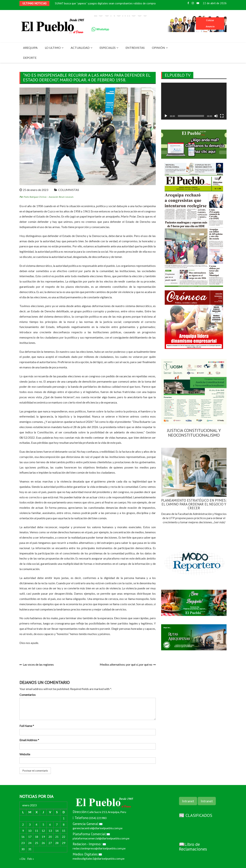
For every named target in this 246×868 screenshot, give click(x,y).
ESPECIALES (108, 48)
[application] (194, 101)
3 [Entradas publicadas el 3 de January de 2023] (30, 824)
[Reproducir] (166, 116)
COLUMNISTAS (69, 190)
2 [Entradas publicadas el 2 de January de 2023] (23, 824)
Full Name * (27, 726)
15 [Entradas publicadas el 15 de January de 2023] (64, 831)
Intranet (188, 801)
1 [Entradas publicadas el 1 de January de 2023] (64, 818)
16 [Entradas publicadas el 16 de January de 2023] (23, 837)
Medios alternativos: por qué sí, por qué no (126, 664)
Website (25, 754)
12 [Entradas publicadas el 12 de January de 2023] (43, 831)
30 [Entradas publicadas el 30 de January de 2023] (23, 849)
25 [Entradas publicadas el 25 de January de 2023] (37, 843)
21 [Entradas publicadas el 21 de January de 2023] (57, 837)
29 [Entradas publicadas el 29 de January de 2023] (64, 843)
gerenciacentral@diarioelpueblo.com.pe (98, 828)
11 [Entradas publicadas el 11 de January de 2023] (37, 831)
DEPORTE (30, 58)
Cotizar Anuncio (210, 23)
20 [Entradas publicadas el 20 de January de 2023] (50, 837)
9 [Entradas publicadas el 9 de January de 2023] (23, 831)
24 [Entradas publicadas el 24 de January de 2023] (30, 843)
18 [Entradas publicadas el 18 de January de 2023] (37, 837)
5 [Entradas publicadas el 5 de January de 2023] (43, 824)
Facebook (188, 3)
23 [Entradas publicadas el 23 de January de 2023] (23, 843)
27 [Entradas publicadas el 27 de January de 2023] (50, 843)
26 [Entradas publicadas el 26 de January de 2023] (43, 843)
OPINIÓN (158, 48)
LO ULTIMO (53, 48)
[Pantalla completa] (222, 116)
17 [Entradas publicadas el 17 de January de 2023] (30, 837)
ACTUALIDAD (80, 48)
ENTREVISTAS (135, 48)
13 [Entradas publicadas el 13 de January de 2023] (50, 831)
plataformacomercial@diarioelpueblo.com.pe (101, 838)
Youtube (198, 3)
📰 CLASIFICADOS (196, 815)
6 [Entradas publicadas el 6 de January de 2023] (50, 824)
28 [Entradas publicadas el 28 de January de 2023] (57, 843)
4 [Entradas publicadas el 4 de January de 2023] (36, 824)
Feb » (31, 859)
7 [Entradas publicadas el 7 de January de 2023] (57, 824)
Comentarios (28, 695)
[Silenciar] (216, 116)
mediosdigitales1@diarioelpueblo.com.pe (99, 858)
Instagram (193, 3)
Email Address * (29, 740)
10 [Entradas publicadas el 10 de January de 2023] (30, 831)
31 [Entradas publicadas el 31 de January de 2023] (30, 849)
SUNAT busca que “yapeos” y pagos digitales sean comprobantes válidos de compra (105, 4)
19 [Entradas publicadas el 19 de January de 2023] (43, 837)
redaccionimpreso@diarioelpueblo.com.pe (99, 848)
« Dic (23, 859)
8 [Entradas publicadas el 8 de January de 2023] (64, 824)
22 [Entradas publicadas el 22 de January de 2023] (64, 837)
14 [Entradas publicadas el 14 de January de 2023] (57, 831)
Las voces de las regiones (38, 664)
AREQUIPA (30, 48)
